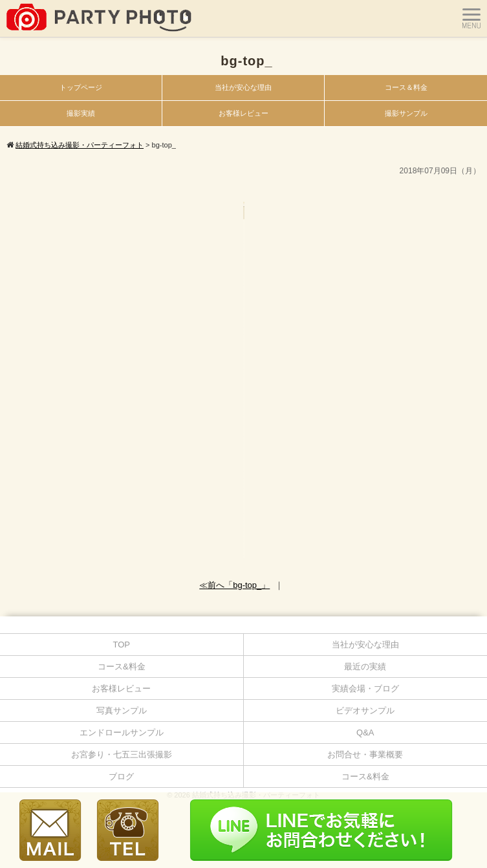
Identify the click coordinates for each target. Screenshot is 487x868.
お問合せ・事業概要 (365, 754)
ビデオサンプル (365, 711)
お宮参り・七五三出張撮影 (122, 754)
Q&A (365, 732)
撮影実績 (81, 113)
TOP (122, 645)
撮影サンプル (406, 113)
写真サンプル (122, 711)
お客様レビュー (243, 113)
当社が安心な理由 (243, 87)
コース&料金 (122, 667)
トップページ (81, 87)
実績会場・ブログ (365, 689)
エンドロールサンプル (122, 732)
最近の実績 (365, 667)
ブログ (121, 776)
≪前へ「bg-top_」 (234, 585)
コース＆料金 (406, 87)
